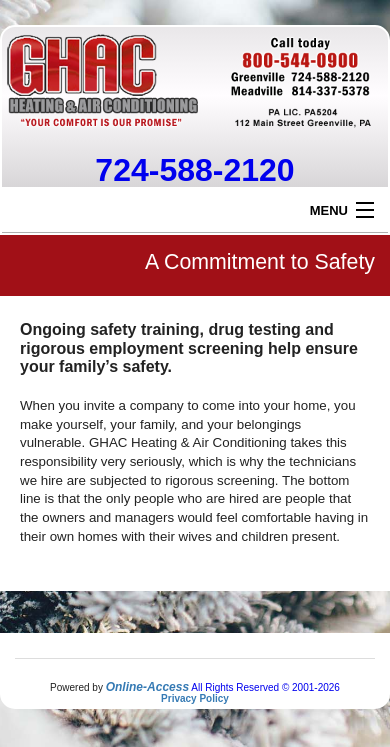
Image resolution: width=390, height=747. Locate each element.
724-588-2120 (194, 170)
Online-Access (147, 687)
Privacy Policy (195, 698)
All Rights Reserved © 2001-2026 (265, 687)
